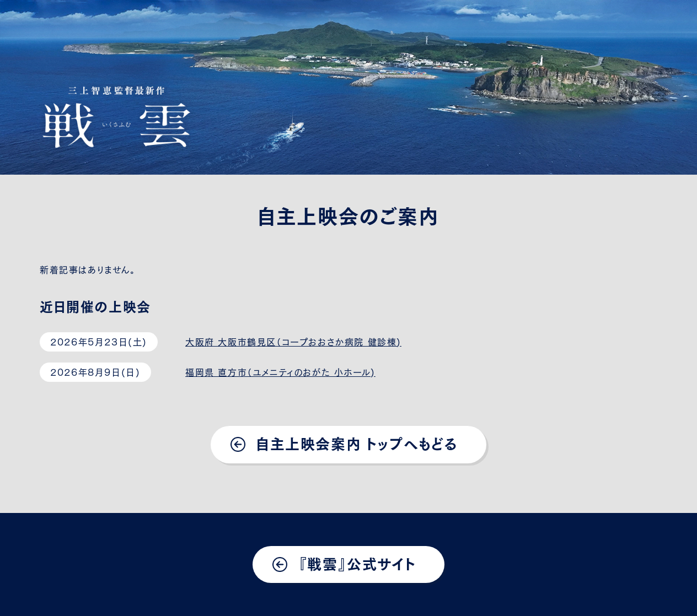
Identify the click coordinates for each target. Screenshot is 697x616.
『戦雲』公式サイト (357, 563)
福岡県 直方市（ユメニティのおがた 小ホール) (280, 371)
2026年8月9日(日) (95, 371)
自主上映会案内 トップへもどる (357, 443)
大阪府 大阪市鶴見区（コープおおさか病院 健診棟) (293, 341)
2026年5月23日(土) (99, 341)
